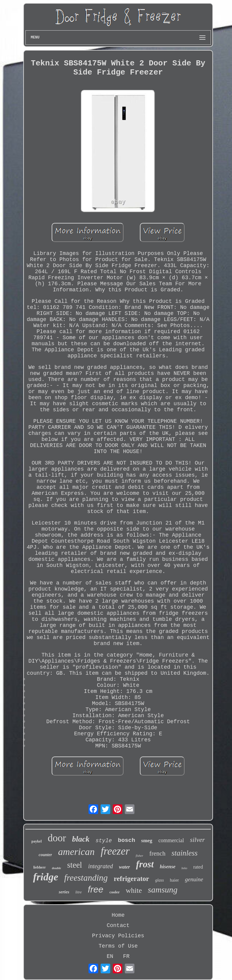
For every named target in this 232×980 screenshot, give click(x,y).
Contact (118, 925)
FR (126, 956)
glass (160, 880)
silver (197, 840)
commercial (171, 840)
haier (174, 880)
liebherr (39, 867)
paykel (37, 841)
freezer (115, 851)
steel (74, 865)
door (57, 838)
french (157, 853)
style (104, 841)
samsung (163, 890)
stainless (185, 853)
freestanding (86, 878)
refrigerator (132, 879)
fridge (45, 877)
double (57, 868)
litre (78, 892)
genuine (194, 879)
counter (45, 855)
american (76, 852)
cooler (114, 892)
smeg (147, 841)
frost (145, 864)
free (96, 889)
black (81, 839)
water (124, 867)
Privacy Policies (118, 936)
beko (184, 868)
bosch (126, 840)
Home (118, 915)
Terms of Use (118, 946)
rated (198, 867)
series (64, 892)
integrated (101, 866)
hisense (168, 867)
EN (110, 956)
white (134, 890)
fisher (139, 856)
